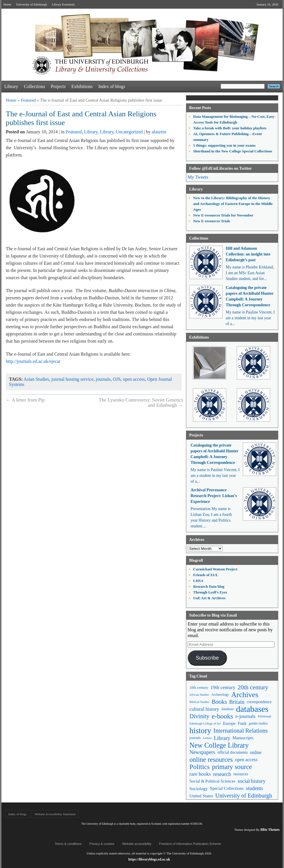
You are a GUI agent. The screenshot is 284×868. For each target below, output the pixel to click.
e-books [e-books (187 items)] (222, 716)
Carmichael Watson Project (215, 569)
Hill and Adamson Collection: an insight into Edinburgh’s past (248, 254)
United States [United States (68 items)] (201, 796)
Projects (58, 86)
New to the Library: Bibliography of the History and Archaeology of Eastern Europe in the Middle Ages (233, 204)
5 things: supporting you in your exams (224, 145)
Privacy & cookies (102, 844)
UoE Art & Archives (209, 598)
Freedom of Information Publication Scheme (190, 844)
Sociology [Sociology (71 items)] (199, 788)
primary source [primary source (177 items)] (232, 767)
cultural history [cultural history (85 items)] (204, 709)
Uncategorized (129, 132)
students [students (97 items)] (254, 788)
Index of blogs (112, 86)
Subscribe (207, 658)
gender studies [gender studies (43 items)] (258, 723)
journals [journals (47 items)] (195, 738)
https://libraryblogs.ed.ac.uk (149, 859)
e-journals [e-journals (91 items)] (245, 716)
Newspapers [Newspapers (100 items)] (202, 752)
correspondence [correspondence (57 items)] (259, 702)
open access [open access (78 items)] (246, 760)
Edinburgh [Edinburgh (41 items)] (264, 716)
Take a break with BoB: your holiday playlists (230, 128)
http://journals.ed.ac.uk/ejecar (33, 361)
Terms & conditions (68, 844)
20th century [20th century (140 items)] (253, 687)
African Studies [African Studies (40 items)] (199, 695)
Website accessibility (137, 844)
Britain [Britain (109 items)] (237, 702)
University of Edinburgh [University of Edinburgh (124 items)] (244, 796)
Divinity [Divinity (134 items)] (199, 716)
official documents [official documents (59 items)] (233, 752)
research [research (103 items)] (222, 774)
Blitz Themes (270, 830)
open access (134, 379)
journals (103, 379)
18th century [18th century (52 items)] (199, 687)
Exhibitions (82, 86)
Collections (34, 86)
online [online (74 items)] (256, 752)
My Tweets (198, 177)
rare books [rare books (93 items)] (200, 774)
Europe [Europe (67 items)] (229, 723)
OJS (117, 379)
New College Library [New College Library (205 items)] (219, 745)
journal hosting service (72, 379)
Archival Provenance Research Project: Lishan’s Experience (214, 496)
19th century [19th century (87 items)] (223, 687)
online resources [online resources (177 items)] (211, 760)
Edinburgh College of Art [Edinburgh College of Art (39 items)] (205, 724)
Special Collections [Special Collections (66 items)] (227, 788)
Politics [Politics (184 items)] (200, 767)
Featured (28, 100)
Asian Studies (36, 379)
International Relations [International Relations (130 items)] (241, 731)
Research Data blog (209, 586)
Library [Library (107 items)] (222, 738)
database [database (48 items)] (228, 709)
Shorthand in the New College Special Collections (233, 151)
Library (11, 86)
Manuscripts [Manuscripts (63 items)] (243, 738)
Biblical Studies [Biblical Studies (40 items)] (199, 702)
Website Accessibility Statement (55, 814)
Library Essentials (63, 4)
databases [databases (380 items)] (252, 709)
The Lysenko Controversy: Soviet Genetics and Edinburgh (141, 403)
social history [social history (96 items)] (252, 781)
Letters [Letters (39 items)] (207, 738)
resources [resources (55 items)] (241, 774)
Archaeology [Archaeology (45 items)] (220, 695)
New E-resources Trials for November (223, 215)
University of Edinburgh (32, 4)
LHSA (198, 581)
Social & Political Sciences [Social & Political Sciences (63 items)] (212, 781)
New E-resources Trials (212, 221)
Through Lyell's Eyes (210, 592)
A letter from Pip (25, 400)
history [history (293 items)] (200, 731)
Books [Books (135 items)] (219, 702)
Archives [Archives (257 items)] (245, 695)
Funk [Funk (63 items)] (242, 723)
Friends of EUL (206, 575)
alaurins (159, 132)
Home (7, 4)
